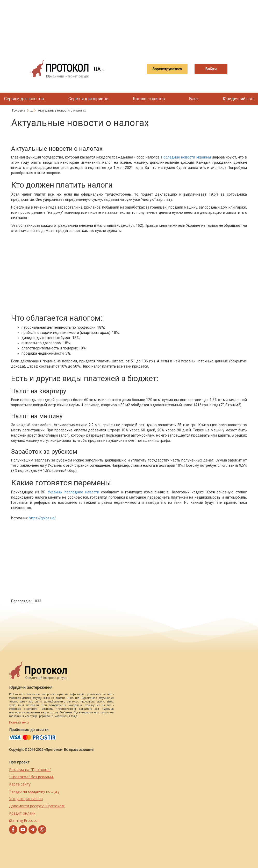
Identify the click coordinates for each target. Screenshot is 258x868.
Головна (19, 110)
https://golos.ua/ (42, 518)
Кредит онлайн (22, 813)
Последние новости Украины (186, 157)
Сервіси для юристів (88, 99)
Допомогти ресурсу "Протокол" (37, 806)
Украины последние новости (73, 492)
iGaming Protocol (24, 820)
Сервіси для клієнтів (24, 99)
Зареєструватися (163, 69)
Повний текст (19, 722)
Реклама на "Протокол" (30, 770)
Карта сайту (20, 784)
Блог (194, 99)
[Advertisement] (132, 26)
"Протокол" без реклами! (31, 777)
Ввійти (211, 69)
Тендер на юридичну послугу (34, 791)
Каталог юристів (149, 99)
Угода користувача (26, 799)
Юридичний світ (238, 99)
